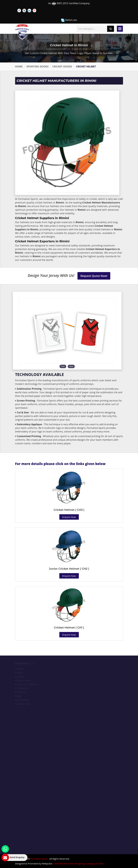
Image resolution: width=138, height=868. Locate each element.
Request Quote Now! (94, 276)
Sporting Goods (38, 67)
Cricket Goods (62, 67)
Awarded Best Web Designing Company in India (79, 863)
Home (19, 67)
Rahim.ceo (69, 20)
